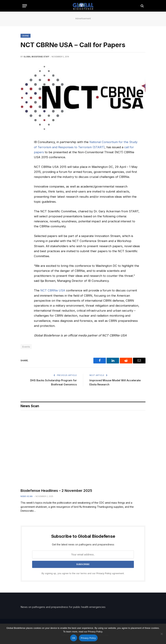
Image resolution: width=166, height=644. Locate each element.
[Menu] (25, 6)
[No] (162, 634)
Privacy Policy (104, 573)
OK (74, 638)
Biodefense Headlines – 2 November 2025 (56, 491)
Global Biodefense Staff (36, 57)
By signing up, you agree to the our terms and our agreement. (83, 573)
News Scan (27, 496)
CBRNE (26, 36)
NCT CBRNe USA (53, 290)
